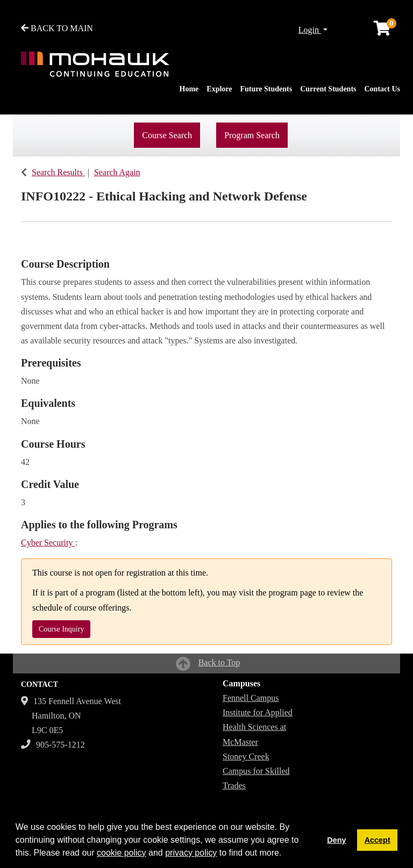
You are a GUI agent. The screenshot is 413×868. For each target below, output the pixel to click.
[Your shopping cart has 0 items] (383, 31)
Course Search (167, 135)
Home (189, 89)
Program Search (252, 135)
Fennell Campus (251, 698)
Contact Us (383, 89)
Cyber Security (48, 543)
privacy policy (191, 853)
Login (310, 30)
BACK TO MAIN (57, 28)
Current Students (328, 89)
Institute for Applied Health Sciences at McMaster (258, 727)
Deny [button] (336, 840)
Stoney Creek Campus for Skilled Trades (256, 771)
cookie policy (122, 853)
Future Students (266, 89)
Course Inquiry (61, 629)
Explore (219, 89)
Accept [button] (378, 840)
